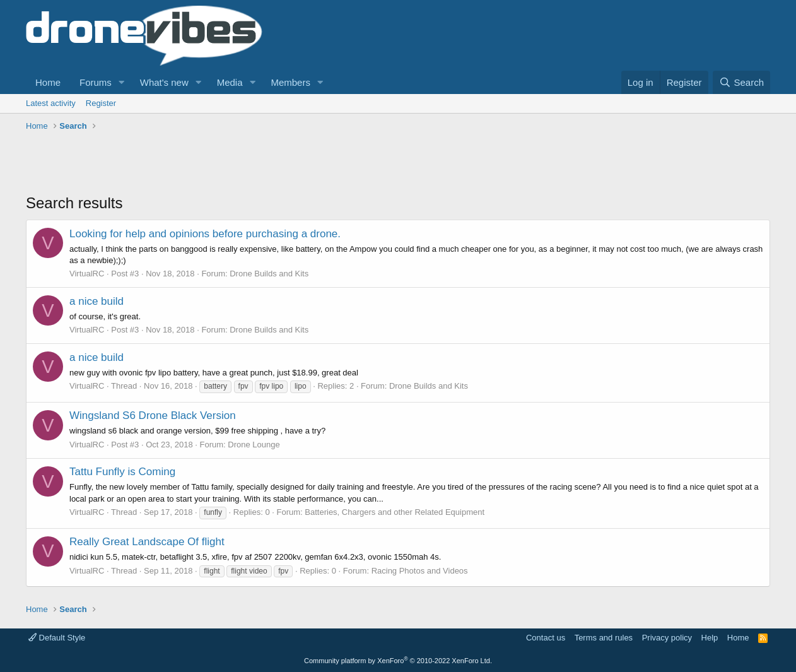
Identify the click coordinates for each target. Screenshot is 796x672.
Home (48, 82)
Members (290, 82)
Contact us (546, 638)
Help (710, 638)
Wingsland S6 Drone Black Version (153, 416)
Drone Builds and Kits (269, 274)
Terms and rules (604, 638)
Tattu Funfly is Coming (122, 472)
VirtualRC (87, 274)
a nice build (97, 301)
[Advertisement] (255, 164)
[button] (122, 82)
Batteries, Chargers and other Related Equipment (395, 512)
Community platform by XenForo (398, 661)
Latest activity (51, 103)
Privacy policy (667, 638)
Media (230, 82)
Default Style (57, 638)
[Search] (741, 82)
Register (101, 103)
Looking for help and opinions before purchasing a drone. (205, 234)
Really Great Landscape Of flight (147, 542)
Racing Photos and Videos (420, 571)
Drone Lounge (254, 445)
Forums (96, 82)
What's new (164, 82)
